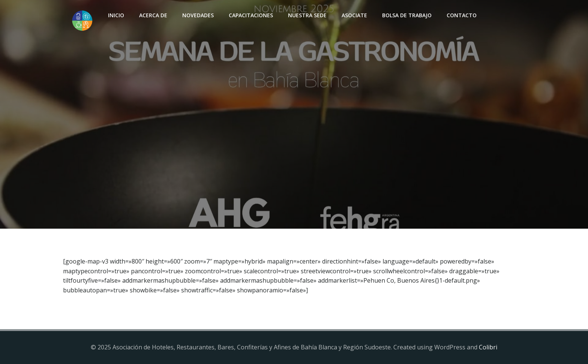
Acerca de (153, 15)
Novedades (198, 15)
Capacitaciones (251, 15)
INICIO (116, 15)
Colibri (488, 347)
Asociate (354, 15)
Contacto (462, 15)
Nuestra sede (307, 15)
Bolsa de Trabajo (407, 15)
